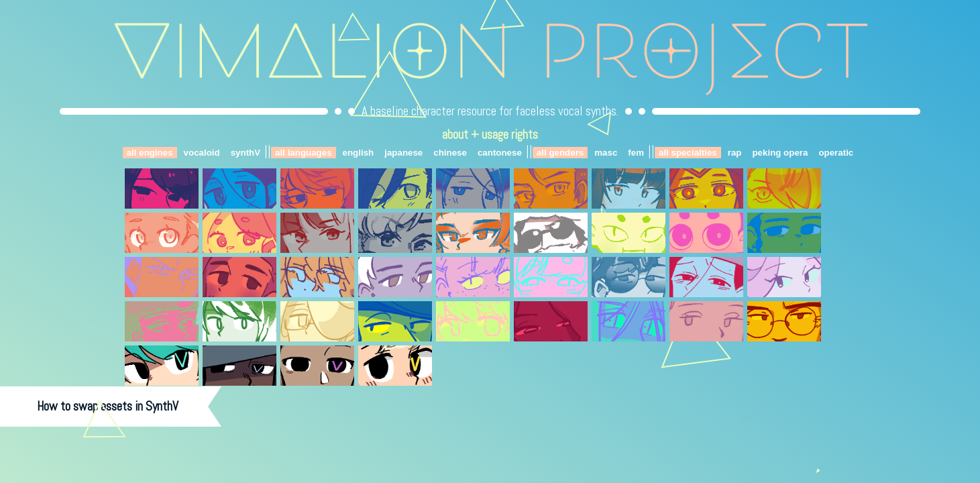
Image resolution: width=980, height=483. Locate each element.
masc (606, 153)
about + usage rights (490, 135)
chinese (450, 153)
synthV (246, 153)
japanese (403, 153)
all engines (150, 153)
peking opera (780, 153)
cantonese (500, 153)
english (359, 153)
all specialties (688, 153)
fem (636, 153)
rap (735, 153)
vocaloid (202, 153)
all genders (560, 153)
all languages (303, 153)
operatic (836, 153)
